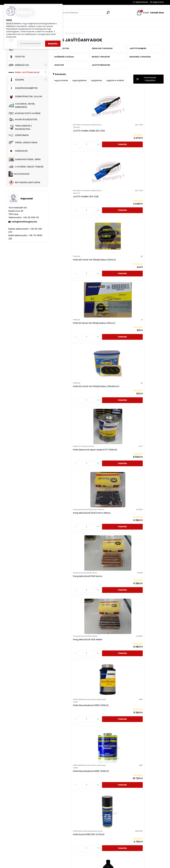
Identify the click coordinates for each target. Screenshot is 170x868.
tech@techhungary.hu (24, 222)
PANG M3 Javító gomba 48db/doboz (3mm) (67, 566)
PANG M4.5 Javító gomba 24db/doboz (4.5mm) (105, 566)
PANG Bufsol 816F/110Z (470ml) (140, 353)
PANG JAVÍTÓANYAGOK (24, 72)
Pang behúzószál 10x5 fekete (144, 279)
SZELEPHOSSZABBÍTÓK (23, 88)
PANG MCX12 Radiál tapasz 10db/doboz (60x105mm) (106, 698)
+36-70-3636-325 (28, 843)
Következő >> (117, 796)
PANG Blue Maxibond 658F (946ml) (105, 352)
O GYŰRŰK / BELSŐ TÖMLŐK (26, 167)
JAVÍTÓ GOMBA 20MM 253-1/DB (69, 137)
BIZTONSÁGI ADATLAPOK (24, 182)
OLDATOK (17, 57)
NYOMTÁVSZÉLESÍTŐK (23, 120)
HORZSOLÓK (18, 151)
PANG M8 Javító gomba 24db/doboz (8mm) (104, 632)
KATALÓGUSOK (19, 174)
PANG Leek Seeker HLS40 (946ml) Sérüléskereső (67, 499)
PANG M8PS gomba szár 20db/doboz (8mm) (142, 632)
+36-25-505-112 (23, 839)
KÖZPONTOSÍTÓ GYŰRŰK (25, 113)
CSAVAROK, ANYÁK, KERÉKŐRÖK (22, 105)
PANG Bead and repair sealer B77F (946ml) (144, 206)
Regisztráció (158, 2)
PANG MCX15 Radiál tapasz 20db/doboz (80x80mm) (69, 767)
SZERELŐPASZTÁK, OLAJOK (25, 97)
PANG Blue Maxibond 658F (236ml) (68, 353)
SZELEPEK (16, 80)
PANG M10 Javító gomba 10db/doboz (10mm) (105, 495)
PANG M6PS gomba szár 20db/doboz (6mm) (67, 632)
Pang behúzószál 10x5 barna (107, 279)
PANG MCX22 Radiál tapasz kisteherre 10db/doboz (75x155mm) (143, 766)
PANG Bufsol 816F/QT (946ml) (70, 425)
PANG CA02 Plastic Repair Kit (107, 427)
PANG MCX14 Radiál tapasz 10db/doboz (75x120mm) (143, 698)
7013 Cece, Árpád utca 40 (19, 836)
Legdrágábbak (79, 80)
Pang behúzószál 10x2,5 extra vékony (70, 280)
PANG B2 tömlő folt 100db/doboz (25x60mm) (105, 206)
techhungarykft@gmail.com (22, 853)
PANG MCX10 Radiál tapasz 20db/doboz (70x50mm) (69, 698)
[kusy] (61, 153)
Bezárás (53, 44)
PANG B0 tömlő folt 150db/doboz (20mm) (141, 134)
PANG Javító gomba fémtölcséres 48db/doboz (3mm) (143, 423)
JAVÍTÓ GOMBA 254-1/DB (105, 136)
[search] (108, 12)
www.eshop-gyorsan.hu (91, 865)
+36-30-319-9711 (29, 846)
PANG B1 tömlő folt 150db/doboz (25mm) (66, 206)
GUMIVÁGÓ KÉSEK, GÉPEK (25, 159)
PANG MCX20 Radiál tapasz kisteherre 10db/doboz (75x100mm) (106, 766)
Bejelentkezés (142, 2)
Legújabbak (96, 80)
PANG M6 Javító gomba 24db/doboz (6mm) (142, 566)
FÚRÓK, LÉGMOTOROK (23, 143)
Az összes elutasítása (31, 43)
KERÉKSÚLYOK (19, 65)
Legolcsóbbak (61, 80)
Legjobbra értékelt (115, 80)
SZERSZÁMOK (19, 135)
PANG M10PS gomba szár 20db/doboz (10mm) (142, 495)
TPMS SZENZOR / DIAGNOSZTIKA (20, 127)
